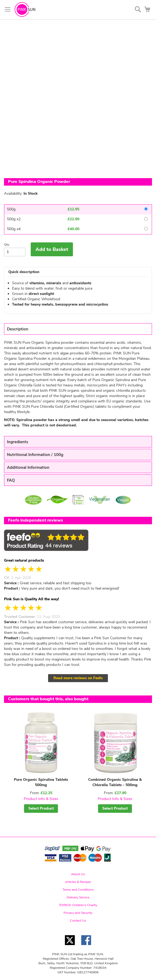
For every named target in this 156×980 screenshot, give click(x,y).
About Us (78, 874)
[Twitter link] (70, 947)
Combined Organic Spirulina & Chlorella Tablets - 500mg (115, 782)
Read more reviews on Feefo (78, 678)
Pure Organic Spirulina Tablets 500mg (41, 782)
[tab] (78, 329)
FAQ (11, 480)
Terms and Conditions (78, 890)
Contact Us (78, 921)
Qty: (7, 245)
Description (18, 329)
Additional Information (28, 467)
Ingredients (17, 442)
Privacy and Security (78, 913)
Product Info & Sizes (41, 799)
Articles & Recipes (78, 882)
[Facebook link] (86, 947)
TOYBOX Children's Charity (78, 905)
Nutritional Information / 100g (35, 455)
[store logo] (25, 9)
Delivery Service (78, 897)
